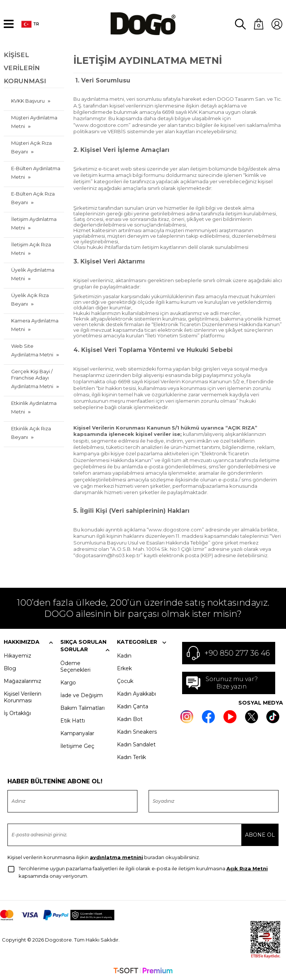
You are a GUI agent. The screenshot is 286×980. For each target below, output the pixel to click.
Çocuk (125, 681)
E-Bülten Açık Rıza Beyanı (33, 198)
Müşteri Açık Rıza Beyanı (31, 147)
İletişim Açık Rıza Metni (31, 248)
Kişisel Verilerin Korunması (23, 697)
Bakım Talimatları (82, 708)
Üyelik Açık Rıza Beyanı (30, 299)
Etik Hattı (73, 720)
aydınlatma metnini (116, 857)
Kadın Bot (130, 719)
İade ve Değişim (82, 695)
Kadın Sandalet (136, 744)
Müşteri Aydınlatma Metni (34, 121)
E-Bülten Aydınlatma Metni (36, 172)
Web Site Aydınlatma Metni (32, 350)
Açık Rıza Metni (247, 868)
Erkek (124, 668)
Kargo (68, 682)
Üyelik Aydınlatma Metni (33, 274)
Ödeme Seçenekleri (75, 666)
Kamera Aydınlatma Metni (35, 324)
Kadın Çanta (133, 706)
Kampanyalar (77, 733)
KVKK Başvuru (28, 100)
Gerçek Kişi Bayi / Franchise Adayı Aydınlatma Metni (32, 378)
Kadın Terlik (131, 757)
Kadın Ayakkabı (136, 693)
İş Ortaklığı (17, 713)
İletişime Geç (77, 746)
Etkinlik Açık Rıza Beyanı (31, 432)
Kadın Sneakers (137, 731)
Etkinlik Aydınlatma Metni (34, 407)
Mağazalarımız (23, 681)
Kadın (124, 655)
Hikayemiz (18, 655)
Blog (10, 668)
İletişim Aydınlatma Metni (34, 223)
